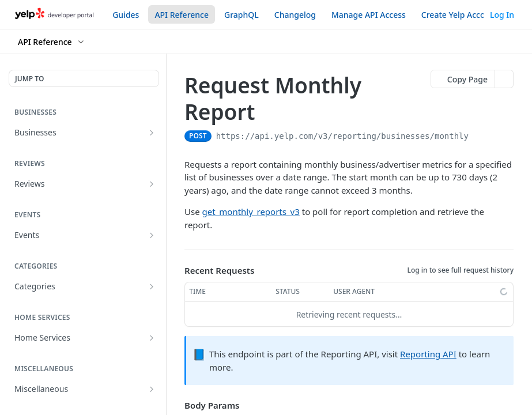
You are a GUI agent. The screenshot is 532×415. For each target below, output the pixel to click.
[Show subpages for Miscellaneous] (152, 389)
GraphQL (242, 15)
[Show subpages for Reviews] (152, 184)
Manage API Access (369, 15)
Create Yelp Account (460, 15)
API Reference (182, 15)
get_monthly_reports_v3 (251, 212)
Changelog (295, 15)
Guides (126, 15)
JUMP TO (29, 79)
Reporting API (428, 354)
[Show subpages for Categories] (152, 286)
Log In (502, 15)
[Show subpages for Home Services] (152, 338)
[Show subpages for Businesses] (152, 133)
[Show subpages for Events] (152, 235)
